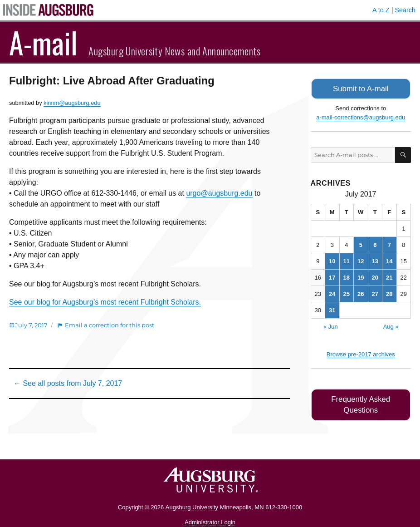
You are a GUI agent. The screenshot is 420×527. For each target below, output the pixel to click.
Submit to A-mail (361, 88)
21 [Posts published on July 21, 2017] (389, 277)
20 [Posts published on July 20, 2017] (375, 277)
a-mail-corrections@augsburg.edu (361, 116)
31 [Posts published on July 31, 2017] (332, 309)
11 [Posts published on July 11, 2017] (347, 260)
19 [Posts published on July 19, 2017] (361, 277)
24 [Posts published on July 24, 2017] (332, 293)
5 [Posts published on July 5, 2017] (361, 244)
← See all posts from (68, 383)
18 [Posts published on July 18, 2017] (347, 277)
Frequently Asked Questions (361, 398)
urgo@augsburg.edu (219, 193)
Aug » (391, 326)
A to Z (381, 10)
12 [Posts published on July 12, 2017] (361, 260)
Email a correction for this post (110, 325)
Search (405, 10)
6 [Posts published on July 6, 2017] (375, 244)
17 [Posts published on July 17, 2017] (332, 277)
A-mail (43, 42)
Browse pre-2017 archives (361, 353)
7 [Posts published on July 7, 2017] (389, 244)
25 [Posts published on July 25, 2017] (347, 293)
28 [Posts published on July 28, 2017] (389, 293)
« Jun (331, 326)
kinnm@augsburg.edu (72, 103)
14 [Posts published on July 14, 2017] (389, 260)
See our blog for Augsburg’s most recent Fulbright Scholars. (105, 302)
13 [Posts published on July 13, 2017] (375, 260)
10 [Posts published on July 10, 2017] (332, 260)
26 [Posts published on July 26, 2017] (361, 293)
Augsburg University (192, 495)
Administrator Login (210, 510)
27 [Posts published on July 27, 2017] (375, 293)
